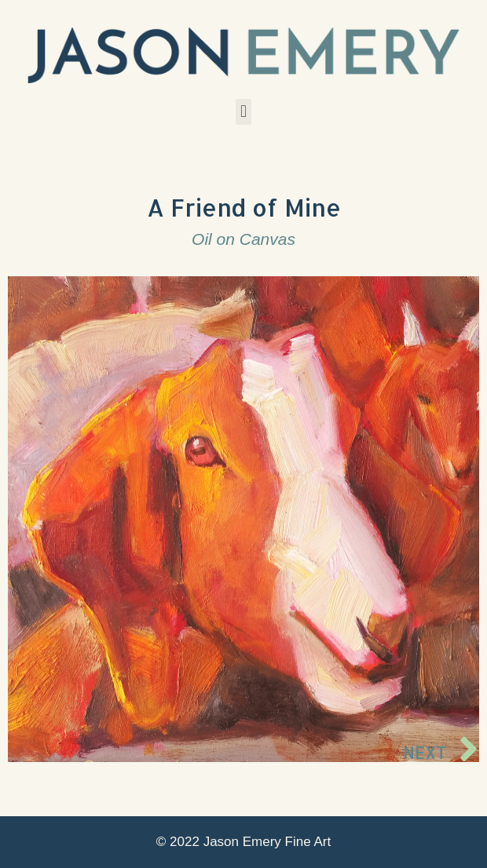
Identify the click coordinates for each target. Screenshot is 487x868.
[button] (243, 112)
